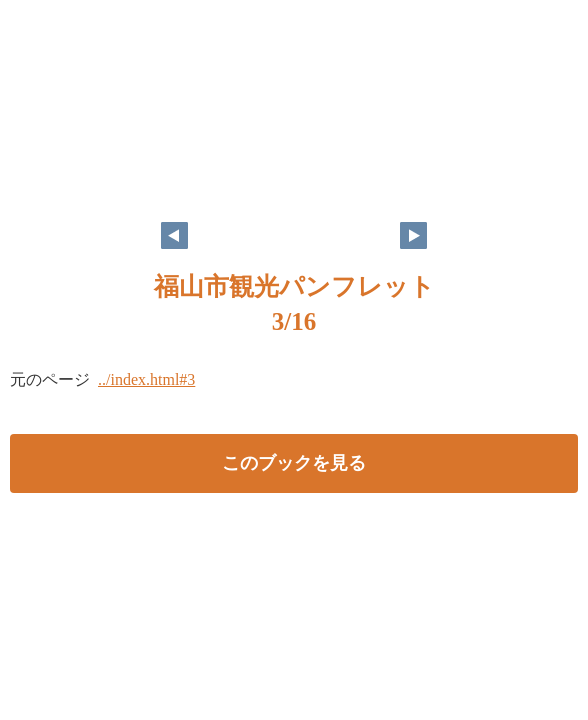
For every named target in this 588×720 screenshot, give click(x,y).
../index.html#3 (146, 379)
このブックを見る (294, 463)
